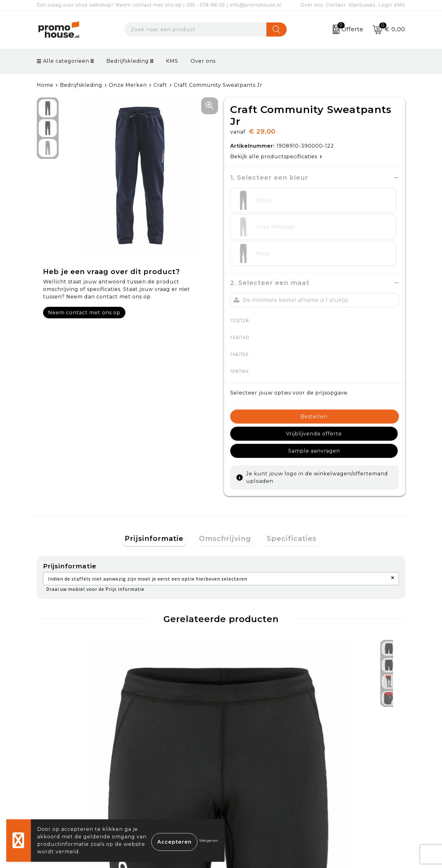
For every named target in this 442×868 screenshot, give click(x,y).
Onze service (247, 796)
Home (45, 85)
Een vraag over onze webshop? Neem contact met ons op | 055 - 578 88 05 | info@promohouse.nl (159, 5)
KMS (172, 61)
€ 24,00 (65, 683)
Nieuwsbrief (154, 768)
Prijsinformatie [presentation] (160, 470)
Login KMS (392, 5)
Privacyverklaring (345, 782)
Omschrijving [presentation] (225, 470)
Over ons (312, 5)
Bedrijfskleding (128, 61)
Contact (336, 5)
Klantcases (362, 5)
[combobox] (195, 29)
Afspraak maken (160, 782)
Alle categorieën (63, 61)
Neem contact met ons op (84, 313)
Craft (160, 85)
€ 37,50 (249, 683)
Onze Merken (128, 85)
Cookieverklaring (344, 768)
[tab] (160, 470)
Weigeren (209, 840)
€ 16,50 (147, 687)
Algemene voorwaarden (354, 753)
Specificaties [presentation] (285, 470)
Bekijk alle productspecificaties (276, 157)
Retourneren (247, 782)
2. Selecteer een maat (270, 230)
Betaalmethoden (252, 768)
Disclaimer (334, 796)
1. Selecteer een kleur (269, 178)
